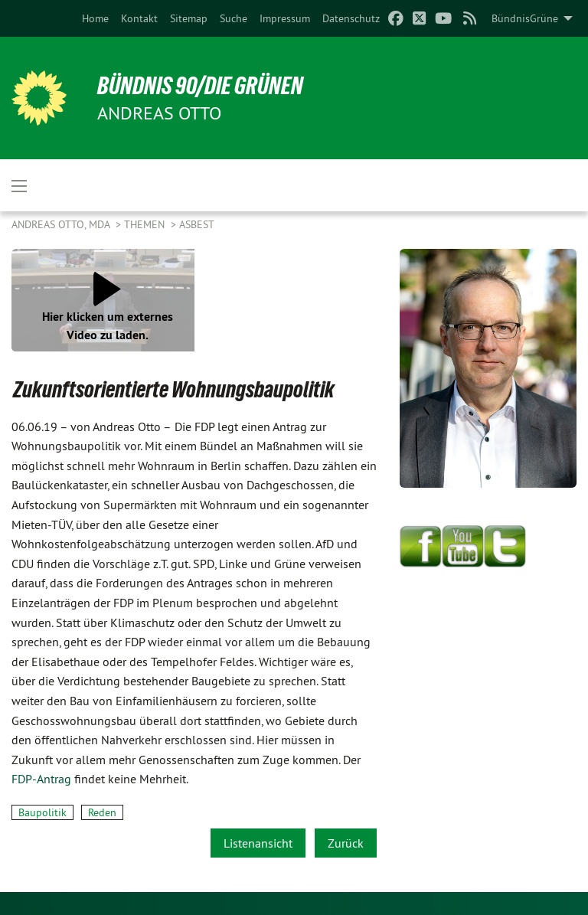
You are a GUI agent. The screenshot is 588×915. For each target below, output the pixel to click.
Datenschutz (351, 18)
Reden (102, 812)
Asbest (197, 224)
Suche (234, 18)
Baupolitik (42, 812)
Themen (146, 224)
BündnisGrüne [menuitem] (525, 18)
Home (95, 18)
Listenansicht (258, 843)
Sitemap (189, 18)
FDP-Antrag (41, 779)
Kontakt (139, 18)
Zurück (346, 843)
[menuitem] (95, 18)
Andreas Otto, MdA (62, 224)
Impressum (285, 18)
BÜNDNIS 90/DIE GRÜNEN (200, 86)
